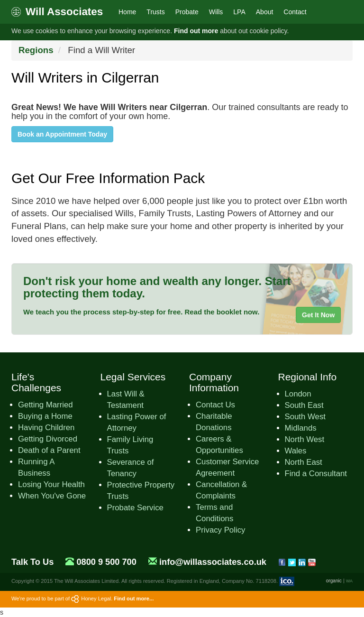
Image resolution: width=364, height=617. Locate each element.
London (298, 394)
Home (127, 12)
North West (305, 439)
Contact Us (215, 405)
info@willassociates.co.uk (213, 562)
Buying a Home (45, 416)
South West (305, 417)
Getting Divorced (48, 439)
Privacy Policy (220, 530)
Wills (216, 12)
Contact (295, 12)
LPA (239, 12)
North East (304, 462)
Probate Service (135, 508)
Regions (36, 50)
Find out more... (134, 599)
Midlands (301, 428)
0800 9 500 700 (106, 562)
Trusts (155, 12)
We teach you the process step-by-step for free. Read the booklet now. (141, 312)
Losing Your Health (51, 484)
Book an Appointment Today (62, 134)
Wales (296, 451)
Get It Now (318, 315)
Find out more (196, 31)
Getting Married (45, 405)
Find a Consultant (316, 474)
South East (304, 405)
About (265, 12)
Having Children (46, 428)
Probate (187, 12)
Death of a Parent (49, 450)
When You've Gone (52, 496)
